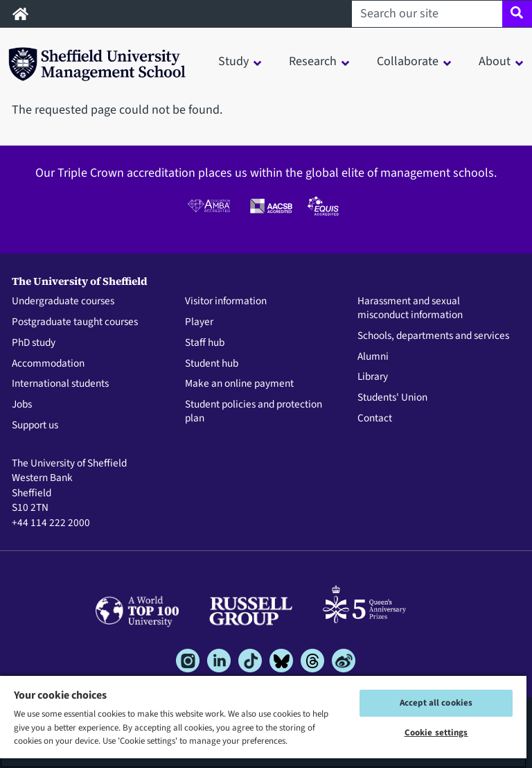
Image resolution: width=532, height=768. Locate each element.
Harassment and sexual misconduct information (410, 308)
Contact (375, 419)
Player (199, 322)
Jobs (22, 405)
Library (373, 377)
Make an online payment (239, 384)
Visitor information (226, 302)
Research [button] (313, 61)
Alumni (373, 357)
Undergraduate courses (63, 302)
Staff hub (205, 343)
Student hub (212, 364)
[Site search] (517, 14)
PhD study (34, 343)
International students (60, 384)
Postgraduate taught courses (75, 322)
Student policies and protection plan (254, 412)
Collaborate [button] (408, 61)
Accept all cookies (436, 703)
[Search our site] (427, 14)
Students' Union (392, 398)
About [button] (495, 61)
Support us (35, 426)
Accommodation (48, 364)
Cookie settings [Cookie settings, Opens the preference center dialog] (436, 733)
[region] (263, 721)
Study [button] (233, 61)
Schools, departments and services (433, 336)
